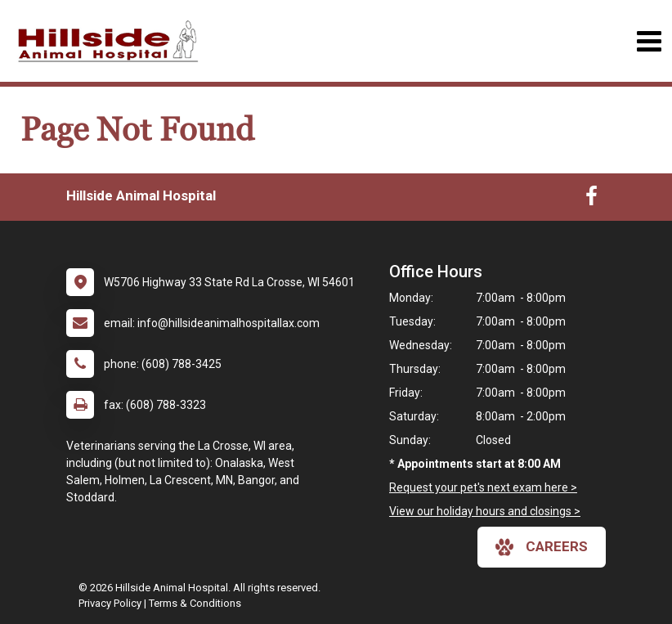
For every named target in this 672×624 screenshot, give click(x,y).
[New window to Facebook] (591, 200)
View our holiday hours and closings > (485, 511)
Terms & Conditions (195, 603)
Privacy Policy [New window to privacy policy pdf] (110, 603)
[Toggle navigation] (649, 41)
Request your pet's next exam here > (483, 487)
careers (542, 547)
